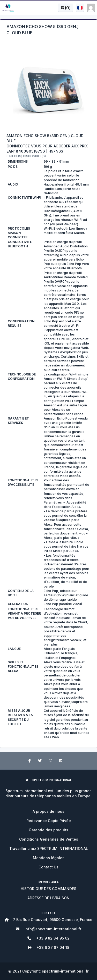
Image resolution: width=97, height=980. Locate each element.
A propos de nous (48, 811)
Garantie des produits (48, 830)
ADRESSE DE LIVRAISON (48, 898)
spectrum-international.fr (65, 971)
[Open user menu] (66, 8)
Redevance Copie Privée (49, 821)
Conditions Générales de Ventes (49, 839)
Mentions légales (49, 858)
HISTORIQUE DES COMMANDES (48, 889)
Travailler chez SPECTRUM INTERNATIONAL (49, 848)
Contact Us (48, 867)
